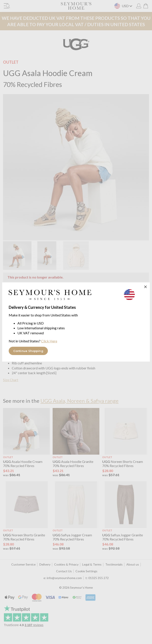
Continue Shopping (28, 351)
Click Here (49, 341)
